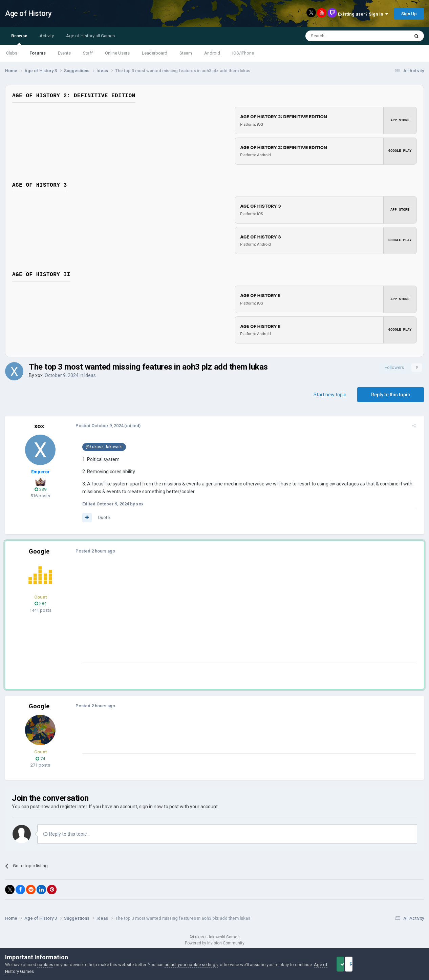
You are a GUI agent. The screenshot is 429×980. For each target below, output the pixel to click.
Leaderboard (155, 53)
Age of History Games (27, 971)
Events (64, 53)
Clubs (12, 53)
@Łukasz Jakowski (101, 447)
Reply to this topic (391, 395)
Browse (19, 39)
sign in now (151, 807)
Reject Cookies (401, 964)
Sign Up (409, 14)
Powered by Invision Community (215, 943)
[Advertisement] (203, 615)
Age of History (28, 13)
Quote (101, 517)
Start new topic (330, 395)
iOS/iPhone (243, 53)
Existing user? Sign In (363, 14)
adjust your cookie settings (191, 965)
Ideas (90, 375)
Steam (186, 53)
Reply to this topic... (67, 834)
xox (39, 375)
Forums (38, 53)
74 (40, 759)
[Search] (341, 36)
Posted (97, 426)
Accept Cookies (350, 964)
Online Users (117, 53)
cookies (45, 965)
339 (40, 489)
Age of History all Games (90, 36)
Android (212, 53)
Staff (88, 53)
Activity (47, 36)
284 (40, 603)
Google (39, 551)
